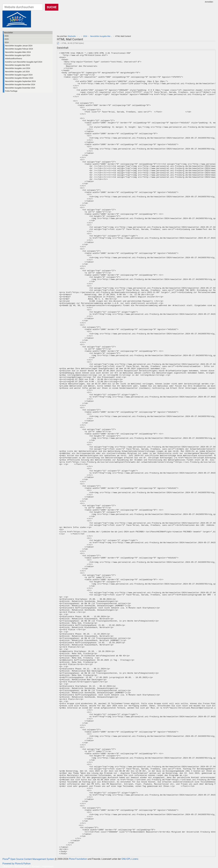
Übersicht (8, 866)
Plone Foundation (78, 859)
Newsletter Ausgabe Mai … (101, 36)
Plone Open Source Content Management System (28, 859)
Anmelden (209, 2)
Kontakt (36, 866)
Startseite (72, 36)
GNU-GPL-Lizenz (130, 859)
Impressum (48, 866)
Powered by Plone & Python (17, 864)
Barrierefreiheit (22, 866)
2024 (85, 36)
